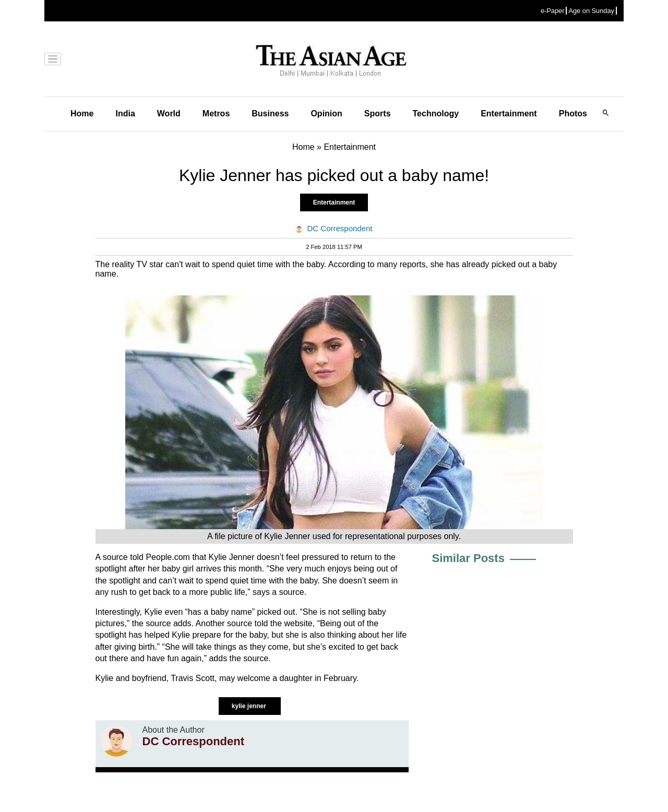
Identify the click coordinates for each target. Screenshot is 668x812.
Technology (436, 114)
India (125, 114)
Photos (573, 114)
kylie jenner (250, 706)
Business (270, 114)
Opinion (326, 114)
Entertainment (509, 114)
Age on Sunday (591, 11)
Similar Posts (468, 558)
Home (82, 114)
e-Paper (553, 11)
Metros (216, 114)
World (169, 114)
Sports (378, 114)
